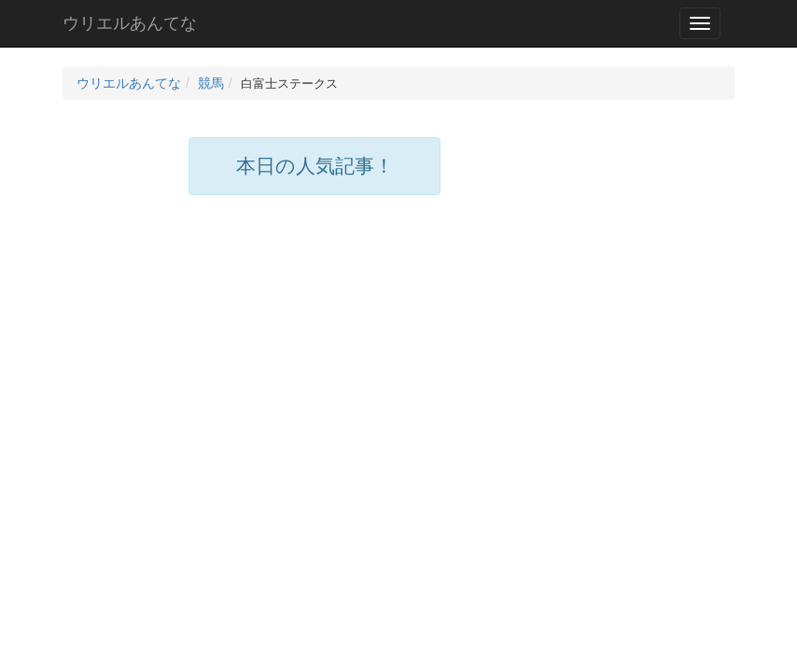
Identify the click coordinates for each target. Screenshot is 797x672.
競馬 (211, 83)
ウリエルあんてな (130, 23)
